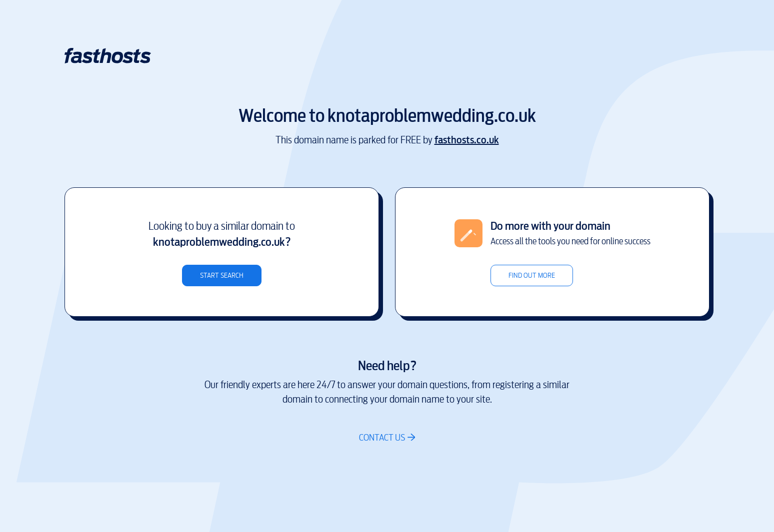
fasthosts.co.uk (467, 140)
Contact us (382, 437)
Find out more (532, 275)
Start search (222, 275)
